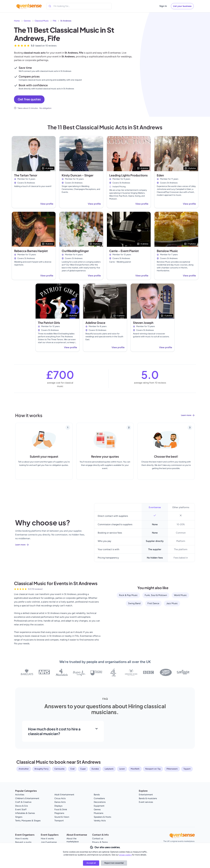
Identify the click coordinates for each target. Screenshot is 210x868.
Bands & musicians (148, 798)
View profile (47, 204)
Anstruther (24, 769)
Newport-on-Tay (153, 769)
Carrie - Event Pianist (124, 251)
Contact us (98, 839)
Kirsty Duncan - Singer (78, 175)
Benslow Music (167, 251)
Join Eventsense (49, 842)
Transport (59, 821)
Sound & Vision (62, 817)
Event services (146, 802)
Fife (55, 21)
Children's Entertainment (27, 798)
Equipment (99, 806)
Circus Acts (60, 798)
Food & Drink (61, 809)
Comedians (99, 798)
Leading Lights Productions (128, 175)
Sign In (163, 6)
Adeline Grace (95, 323)
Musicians (99, 813)
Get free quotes (29, 99)
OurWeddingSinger (75, 251)
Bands (97, 795)
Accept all (91, 863)
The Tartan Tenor (26, 175)
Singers (19, 817)
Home (17, 21)
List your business (182, 6)
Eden (160, 175)
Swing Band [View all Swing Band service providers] (134, 603)
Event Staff (21, 809)
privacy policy (126, 855)
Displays (58, 806)
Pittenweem (172, 769)
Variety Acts (100, 821)
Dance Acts (60, 802)
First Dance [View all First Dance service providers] (153, 603)
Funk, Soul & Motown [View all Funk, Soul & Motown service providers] (156, 595)
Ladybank (109, 769)
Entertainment (146, 795)
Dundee (95, 769)
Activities (20, 795)
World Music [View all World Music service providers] (180, 595)
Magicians (59, 813)
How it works (22, 839)
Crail (72, 769)
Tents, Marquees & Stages (28, 821)
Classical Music (42, 21)
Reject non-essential (114, 863)
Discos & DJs (22, 806)
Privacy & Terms (100, 842)
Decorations (100, 802)
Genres (27, 21)
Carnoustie (59, 769)
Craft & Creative (23, 802)
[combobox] (67, 6)
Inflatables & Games (25, 813)
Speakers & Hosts (102, 817)
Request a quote (23, 842)
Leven (122, 769)
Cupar (83, 769)
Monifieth (135, 769)
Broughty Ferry (42, 769)
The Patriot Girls (49, 323)
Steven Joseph (143, 323)
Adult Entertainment (64, 795)
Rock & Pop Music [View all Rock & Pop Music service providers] (128, 595)
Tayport (187, 769)
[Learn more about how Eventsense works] (105, 418)
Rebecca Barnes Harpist (31, 251)
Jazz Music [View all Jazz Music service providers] (172, 603)
